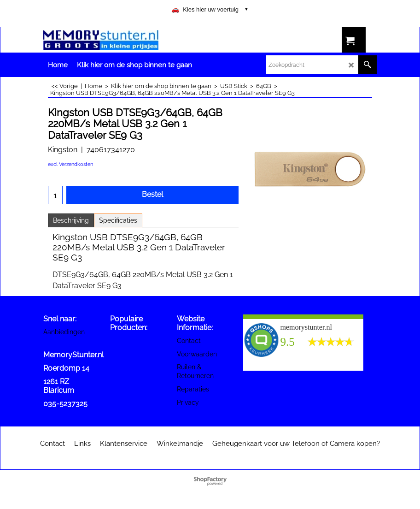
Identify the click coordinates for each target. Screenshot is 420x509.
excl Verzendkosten (70, 164)
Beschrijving (71, 220)
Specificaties (118, 220)
